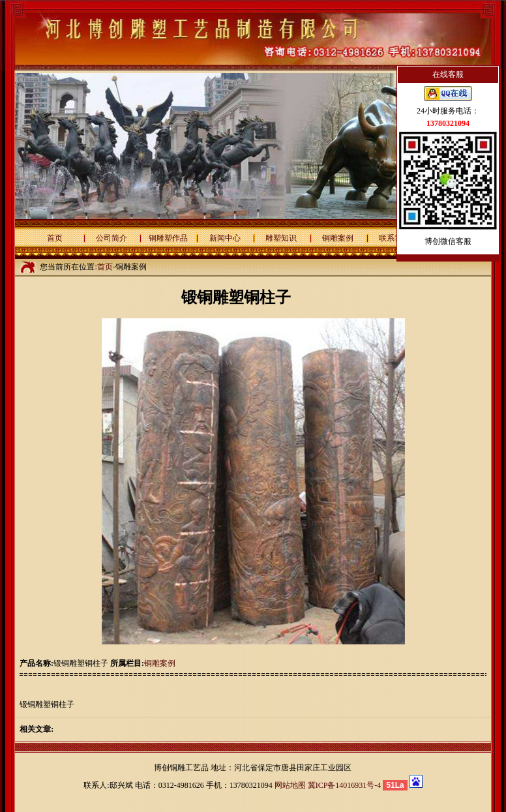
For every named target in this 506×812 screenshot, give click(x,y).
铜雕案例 (338, 238)
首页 (55, 238)
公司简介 (112, 238)
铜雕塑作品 (168, 238)
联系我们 (394, 238)
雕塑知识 (281, 238)
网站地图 (290, 785)
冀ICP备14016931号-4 (345, 785)
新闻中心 (225, 238)
